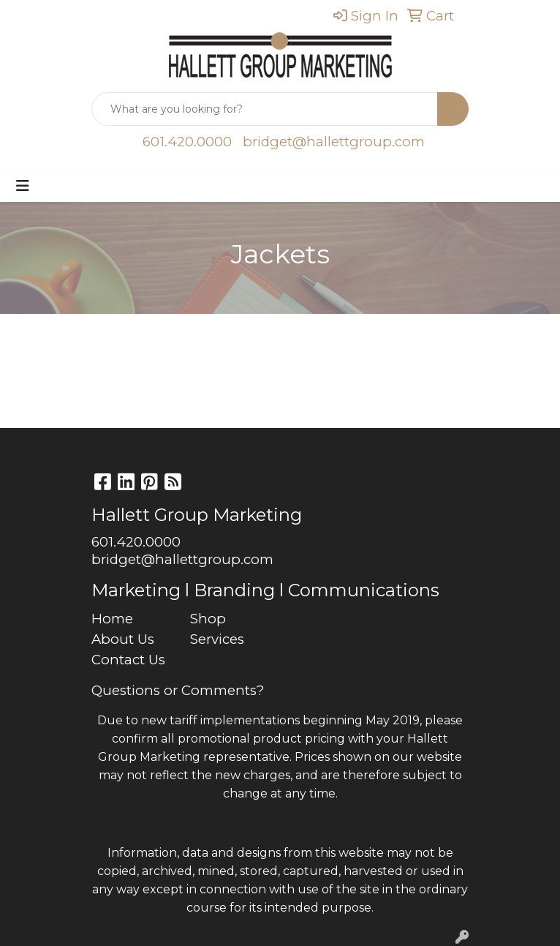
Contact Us (128, 660)
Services (217, 639)
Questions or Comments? (178, 690)
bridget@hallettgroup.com (334, 142)
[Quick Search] (265, 109)
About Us (123, 639)
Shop (208, 619)
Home (112, 619)
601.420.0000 (187, 142)
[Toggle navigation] (23, 186)
